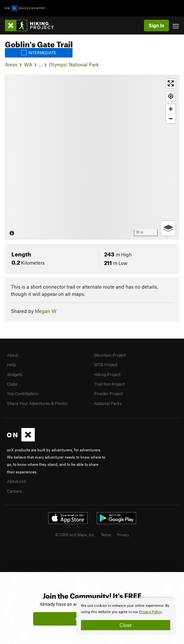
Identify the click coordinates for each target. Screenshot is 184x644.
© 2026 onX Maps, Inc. (75, 535)
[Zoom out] (171, 119)
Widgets (15, 374)
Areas (11, 64)
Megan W (46, 311)
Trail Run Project (109, 384)
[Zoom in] (171, 109)
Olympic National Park (74, 64)
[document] (126, 616)
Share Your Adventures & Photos (37, 403)
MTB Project (106, 365)
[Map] (92, 157)
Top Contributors (22, 394)
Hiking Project (107, 374)
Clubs (12, 384)
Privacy (123, 535)
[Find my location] (171, 96)
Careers (14, 491)
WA (28, 64)
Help (11, 365)
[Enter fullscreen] (171, 83)
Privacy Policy (150, 612)
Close (126, 625)
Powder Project (108, 394)
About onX (17, 481)
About (12, 355)
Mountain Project (110, 355)
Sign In (156, 25)
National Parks (108, 403)
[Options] (168, 228)
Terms (106, 535)
